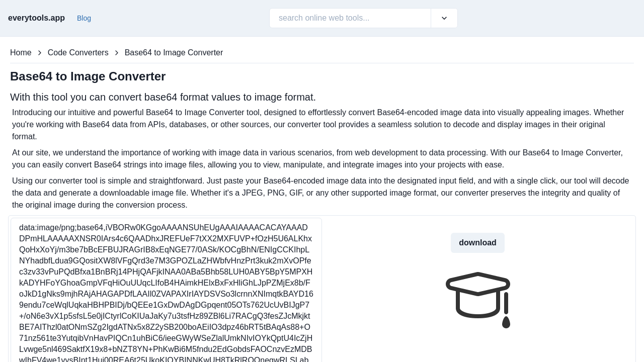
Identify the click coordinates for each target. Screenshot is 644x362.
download (478, 243)
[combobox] (280, 18)
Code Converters (78, 53)
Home (21, 53)
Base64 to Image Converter (174, 53)
